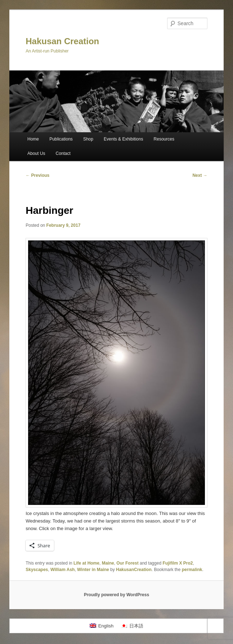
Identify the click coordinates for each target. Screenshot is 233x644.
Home (33, 139)
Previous (37, 175)
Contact (63, 153)
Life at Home (86, 563)
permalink (192, 570)
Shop (88, 139)
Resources (164, 139)
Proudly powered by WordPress (117, 595)
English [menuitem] (106, 626)
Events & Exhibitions (123, 139)
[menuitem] (102, 626)
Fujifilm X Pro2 (178, 563)
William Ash (62, 570)
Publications (61, 139)
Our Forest (127, 563)
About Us (36, 153)
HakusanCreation (134, 570)
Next (200, 175)
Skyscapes (37, 570)
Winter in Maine (93, 570)
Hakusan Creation (62, 41)
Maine (108, 563)
